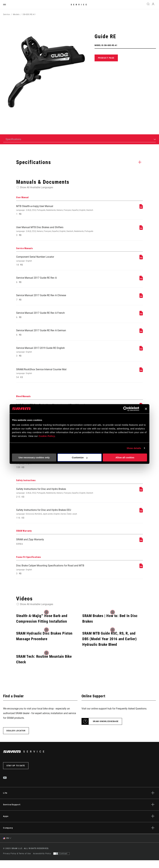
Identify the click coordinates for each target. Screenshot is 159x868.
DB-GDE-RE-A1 (29, 14)
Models (16, 14)
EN (6, 846)
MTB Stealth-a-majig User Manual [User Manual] (56, 210)
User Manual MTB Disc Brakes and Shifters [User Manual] (56, 232)
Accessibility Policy (42, 861)
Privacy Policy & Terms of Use (17, 861)
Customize (80, 457)
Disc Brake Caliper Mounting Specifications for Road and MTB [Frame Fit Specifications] (56, 577)
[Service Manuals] (141, 259)
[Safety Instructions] (141, 496)
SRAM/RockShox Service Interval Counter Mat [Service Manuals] (56, 377)
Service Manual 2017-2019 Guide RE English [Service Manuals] (56, 355)
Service (79, 5)
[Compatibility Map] (141, 466)
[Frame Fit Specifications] (141, 575)
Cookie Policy (47, 436)
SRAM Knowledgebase (106, 729)
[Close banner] (146, 409)
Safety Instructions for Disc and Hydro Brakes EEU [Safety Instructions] (56, 520)
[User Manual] (141, 208)
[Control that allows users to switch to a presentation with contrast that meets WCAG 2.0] (61, 861)
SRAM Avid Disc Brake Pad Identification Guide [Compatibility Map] (56, 469)
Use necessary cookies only (34, 457)
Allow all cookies (125, 457)
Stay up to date (16, 773)
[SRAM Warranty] (141, 548)
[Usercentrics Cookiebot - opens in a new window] (126, 409)
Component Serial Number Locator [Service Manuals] (56, 262)
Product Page (106, 58)
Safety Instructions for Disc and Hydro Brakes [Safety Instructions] (56, 499)
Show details (134, 448)
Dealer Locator (16, 738)
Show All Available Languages (36, 187)
